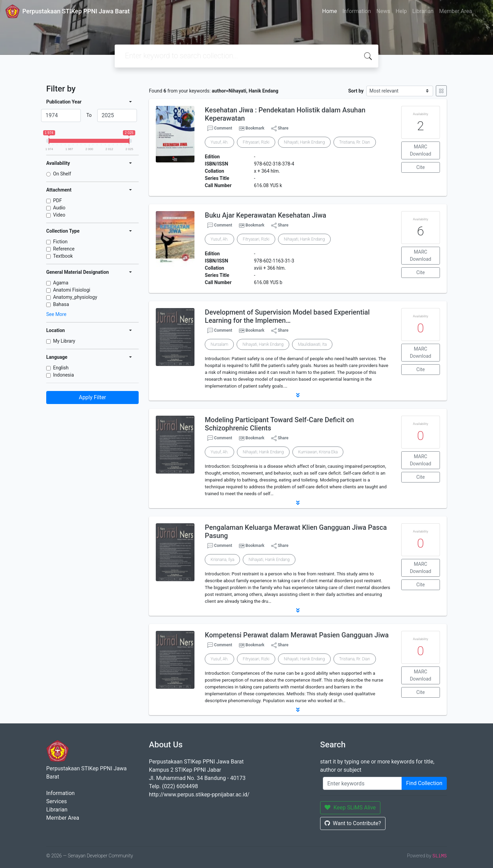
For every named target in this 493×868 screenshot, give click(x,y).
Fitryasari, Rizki (256, 142)
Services (56, 801)
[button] (298, 395)
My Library (64, 341)
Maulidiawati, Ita (312, 344)
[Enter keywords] (362, 783)
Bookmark (255, 128)
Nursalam (219, 344)
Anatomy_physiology (75, 297)
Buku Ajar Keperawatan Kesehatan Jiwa (265, 215)
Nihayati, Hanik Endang (304, 142)
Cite (421, 167)
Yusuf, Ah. (219, 142)
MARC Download (420, 150)
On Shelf (62, 174)
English (61, 368)
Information (357, 11)
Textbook (63, 256)
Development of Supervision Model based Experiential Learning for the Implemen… (287, 316)
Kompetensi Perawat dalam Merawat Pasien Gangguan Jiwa (297, 635)
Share (280, 129)
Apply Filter (92, 397)
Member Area (455, 11)
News (383, 11)
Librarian (423, 11)
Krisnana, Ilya (222, 560)
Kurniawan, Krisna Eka (318, 452)
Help (401, 11)
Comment (220, 129)
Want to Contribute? (353, 823)
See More (56, 314)
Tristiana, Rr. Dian (355, 142)
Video (59, 215)
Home (330, 11)
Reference (64, 249)
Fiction (60, 242)
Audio (59, 208)
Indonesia (64, 375)
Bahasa (61, 304)
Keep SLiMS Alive (350, 808)
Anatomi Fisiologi (72, 290)
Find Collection (424, 783)
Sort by (356, 91)
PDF (58, 200)
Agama (61, 283)
